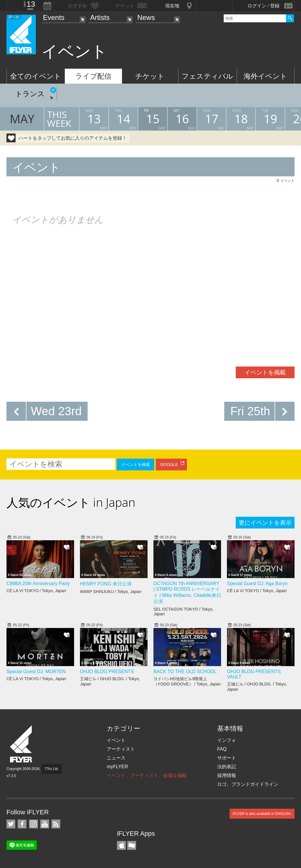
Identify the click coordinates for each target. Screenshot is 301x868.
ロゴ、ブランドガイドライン (248, 784)
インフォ (227, 740)
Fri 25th (250, 411)
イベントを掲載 (265, 372)
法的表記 (227, 767)
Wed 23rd (56, 411)
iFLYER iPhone (121, 845)
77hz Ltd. (52, 769)
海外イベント (265, 76)
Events (54, 17)
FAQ (222, 749)
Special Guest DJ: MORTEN (36, 672)
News (146, 17)
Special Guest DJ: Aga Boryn (257, 584)
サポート (227, 758)
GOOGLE (169, 465)
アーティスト (121, 749)
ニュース (116, 758)
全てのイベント (36, 76)
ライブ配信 (93, 76)
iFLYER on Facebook (22, 824)
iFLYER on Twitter (11, 824)
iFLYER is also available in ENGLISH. (262, 814)
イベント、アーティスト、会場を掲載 (147, 775)
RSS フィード (56, 824)
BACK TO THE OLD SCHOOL (185, 672)
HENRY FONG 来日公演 (106, 584)
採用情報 (227, 775)
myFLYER (117, 767)
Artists (100, 17)
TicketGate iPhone (132, 845)
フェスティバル (207, 76)
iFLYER (21, 744)
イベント (116, 740)
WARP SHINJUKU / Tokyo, (111, 592)
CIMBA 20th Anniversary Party (38, 584)
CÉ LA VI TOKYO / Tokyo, (36, 591)
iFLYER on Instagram (34, 824)
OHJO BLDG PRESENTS (107, 672)
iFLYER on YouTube (45, 824)
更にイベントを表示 (265, 523)
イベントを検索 (136, 465)
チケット (150, 76)
